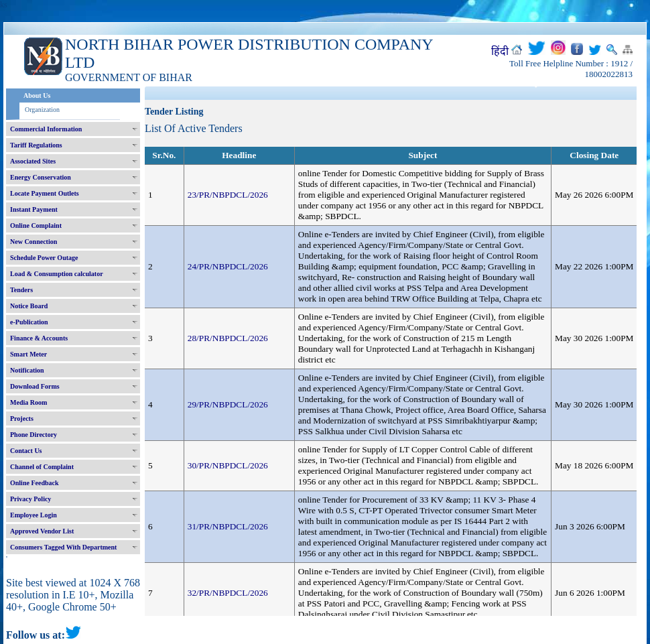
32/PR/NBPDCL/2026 (228, 593)
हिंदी (500, 51)
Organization (42, 110)
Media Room (28, 402)
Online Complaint (36, 226)
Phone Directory (34, 435)
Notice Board (29, 306)
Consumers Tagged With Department (63, 547)
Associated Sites (33, 161)
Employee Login (34, 515)
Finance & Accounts (39, 338)
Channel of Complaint (42, 467)
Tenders (21, 290)
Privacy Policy (30, 499)
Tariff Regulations (36, 145)
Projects (22, 418)
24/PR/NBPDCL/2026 (228, 266)
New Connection (34, 242)
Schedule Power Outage (44, 258)
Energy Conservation (41, 177)
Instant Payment (34, 209)
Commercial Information (46, 129)
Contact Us (26, 451)
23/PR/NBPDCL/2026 (228, 195)
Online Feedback (35, 483)
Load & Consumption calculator (57, 274)
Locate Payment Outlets (45, 193)
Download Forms (35, 386)
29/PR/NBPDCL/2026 (228, 404)
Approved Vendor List (42, 531)
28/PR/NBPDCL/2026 (228, 338)
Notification (27, 370)
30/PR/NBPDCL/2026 (228, 465)
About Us (37, 95)
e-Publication (29, 322)
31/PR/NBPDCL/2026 (228, 526)
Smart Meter (28, 354)
